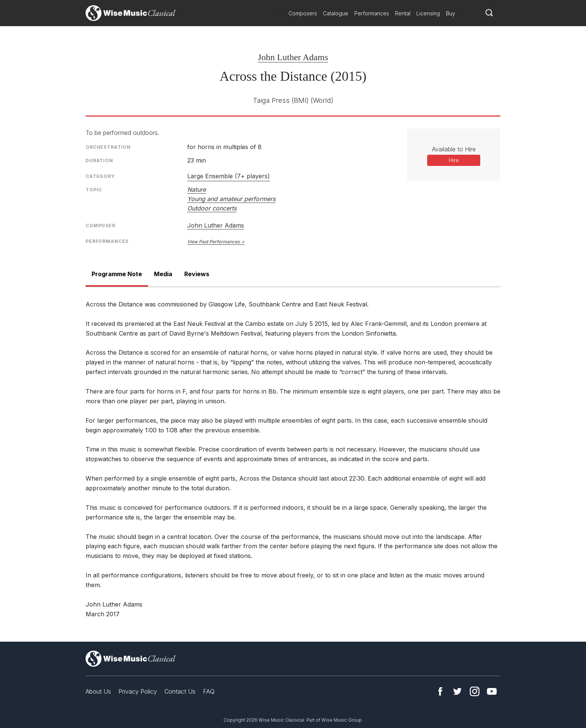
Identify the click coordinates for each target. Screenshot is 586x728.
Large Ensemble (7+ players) (229, 176)
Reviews (197, 274)
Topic (94, 190)
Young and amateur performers (231, 199)
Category (100, 176)
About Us (98, 691)
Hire (454, 160)
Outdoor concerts (212, 208)
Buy (451, 13)
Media (163, 274)
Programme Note (117, 274)
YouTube (492, 691)
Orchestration (108, 147)
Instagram (475, 691)
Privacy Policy (138, 691)
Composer (101, 226)
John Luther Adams (293, 57)
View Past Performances (213, 242)
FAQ (209, 691)
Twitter (457, 691)
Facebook (440, 691)
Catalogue (336, 13)
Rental (403, 13)
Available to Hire (454, 149)
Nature (197, 189)
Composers (303, 13)
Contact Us (180, 691)
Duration (99, 161)
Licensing (428, 13)
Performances (372, 13)
